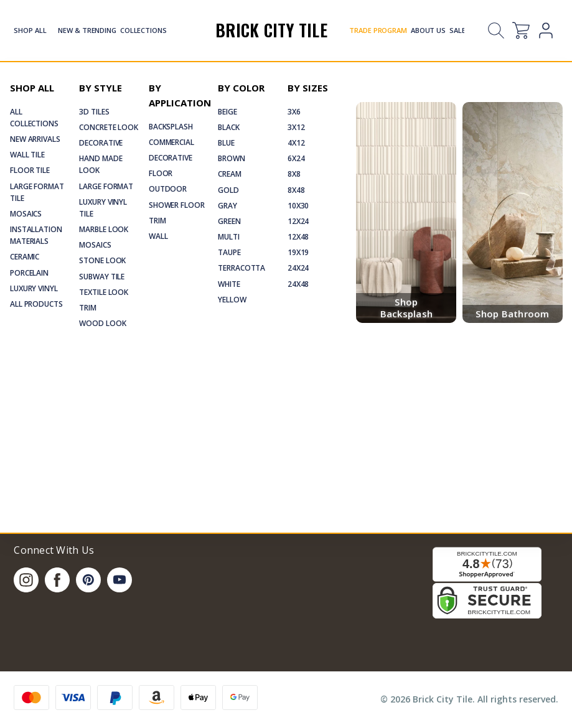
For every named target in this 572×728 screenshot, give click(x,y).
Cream (229, 174)
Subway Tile (102, 277)
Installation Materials (36, 235)
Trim (88, 308)
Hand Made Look (101, 164)
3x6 (294, 112)
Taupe (229, 252)
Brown (231, 158)
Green (229, 221)
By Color (241, 88)
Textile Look (104, 292)
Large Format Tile (37, 192)
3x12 (296, 127)
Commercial (171, 142)
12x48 (298, 237)
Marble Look (104, 229)
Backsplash (171, 127)
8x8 (294, 174)
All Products (36, 304)
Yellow (232, 300)
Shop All (34, 30)
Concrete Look (108, 127)
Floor (161, 173)
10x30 (298, 206)
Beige (227, 112)
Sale (457, 30)
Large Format (106, 186)
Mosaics (26, 214)
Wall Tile (27, 155)
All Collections (34, 118)
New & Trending (87, 30)
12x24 (298, 221)
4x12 (296, 143)
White (229, 284)
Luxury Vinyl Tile (103, 208)
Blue (226, 143)
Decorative (101, 143)
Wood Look (102, 323)
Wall (158, 236)
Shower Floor (177, 205)
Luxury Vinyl (34, 288)
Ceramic (25, 257)
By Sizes (308, 88)
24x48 (298, 284)
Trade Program (378, 30)
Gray (227, 206)
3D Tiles (94, 112)
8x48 (296, 190)
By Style (101, 88)
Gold (228, 190)
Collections (143, 30)
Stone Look (102, 260)
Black (228, 127)
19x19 (298, 252)
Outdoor (168, 189)
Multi (228, 237)
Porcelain (29, 273)
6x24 (296, 158)
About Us (428, 30)
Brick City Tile (271, 30)
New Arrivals (35, 139)
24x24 (298, 268)
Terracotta (241, 268)
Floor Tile (30, 170)
